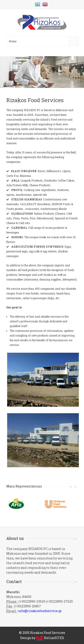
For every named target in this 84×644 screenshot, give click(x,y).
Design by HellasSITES (42, 638)
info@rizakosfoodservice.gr (40, 611)
